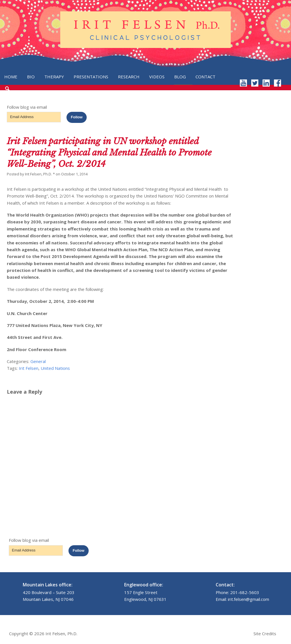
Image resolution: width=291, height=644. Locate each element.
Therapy (54, 77)
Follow (77, 117)
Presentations (91, 77)
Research (129, 77)
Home (11, 77)
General (38, 361)
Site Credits (265, 633)
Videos (157, 77)
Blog (180, 77)
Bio (31, 77)
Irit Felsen (29, 368)
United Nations (55, 368)
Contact (205, 77)
